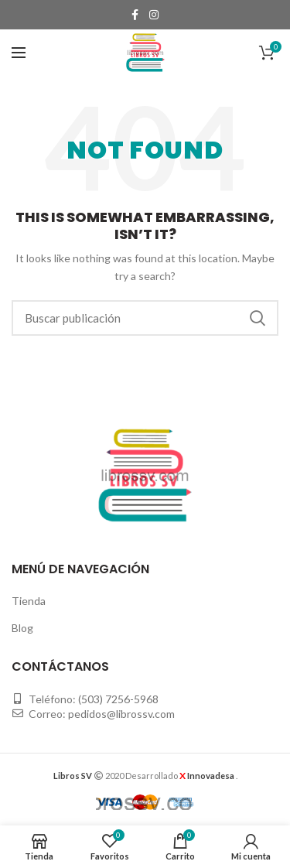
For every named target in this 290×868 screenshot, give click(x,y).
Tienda (29, 601)
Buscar (258, 318)
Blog (22, 628)
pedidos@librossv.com (121, 714)
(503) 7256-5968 (118, 699)
